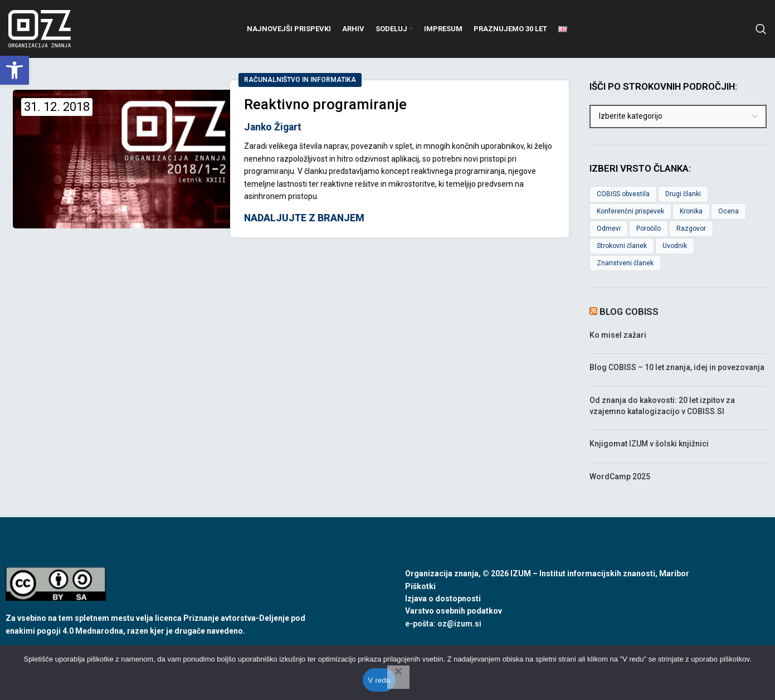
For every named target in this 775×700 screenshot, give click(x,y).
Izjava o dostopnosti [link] (443, 599)
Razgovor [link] (691, 229)
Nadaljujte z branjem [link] (304, 219)
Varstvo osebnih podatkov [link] (454, 611)
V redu (379, 680)
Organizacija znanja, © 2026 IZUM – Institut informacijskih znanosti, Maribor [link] (547, 574)
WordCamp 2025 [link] (620, 477)
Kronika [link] (691, 212)
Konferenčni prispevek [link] (630, 212)
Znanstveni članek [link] (625, 263)
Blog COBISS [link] (629, 312)
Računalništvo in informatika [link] (300, 80)
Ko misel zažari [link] (618, 335)
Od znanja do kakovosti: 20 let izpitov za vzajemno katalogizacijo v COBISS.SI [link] (662, 406)
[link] (14, 70)
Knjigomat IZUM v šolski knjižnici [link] (649, 444)
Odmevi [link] (609, 229)
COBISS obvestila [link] (623, 195)
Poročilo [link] (649, 229)
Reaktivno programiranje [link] (325, 105)
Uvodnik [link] (675, 246)
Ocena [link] (728, 212)
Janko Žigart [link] (273, 127)
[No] (398, 677)
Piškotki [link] (420, 586)
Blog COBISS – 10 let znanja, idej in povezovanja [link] (677, 368)
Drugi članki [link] (683, 195)
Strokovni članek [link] (622, 246)
